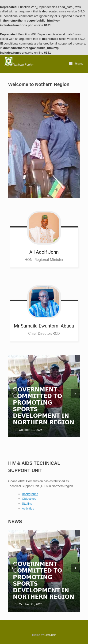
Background (30, 494)
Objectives (29, 499)
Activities (28, 508)
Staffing (27, 504)
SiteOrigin (50, 635)
